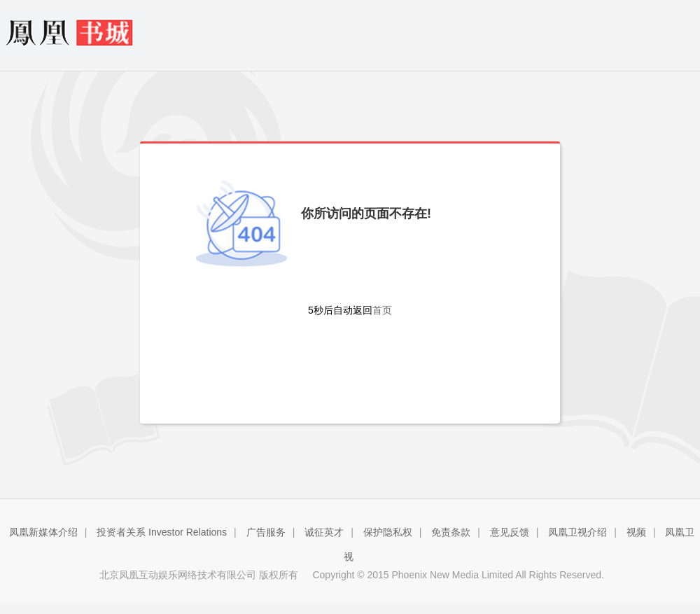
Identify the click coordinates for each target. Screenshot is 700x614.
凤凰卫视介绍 (577, 532)
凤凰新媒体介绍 (43, 532)
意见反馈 (510, 532)
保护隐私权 (388, 532)
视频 (636, 532)
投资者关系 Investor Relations (162, 532)
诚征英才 (324, 532)
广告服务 (266, 532)
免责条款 (451, 532)
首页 (382, 310)
